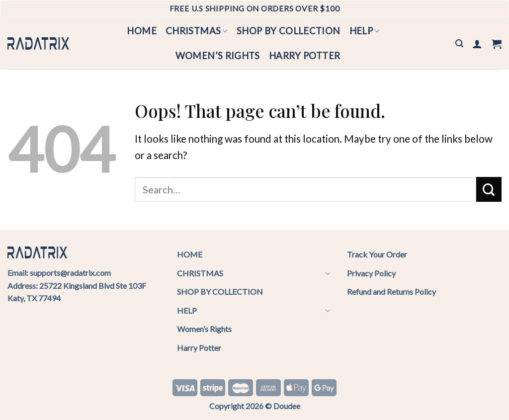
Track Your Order (377, 254)
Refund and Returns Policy (391, 292)
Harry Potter (304, 56)
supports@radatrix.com (70, 273)
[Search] (459, 43)
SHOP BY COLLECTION (289, 31)
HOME (142, 31)
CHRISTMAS (197, 31)
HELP (365, 31)
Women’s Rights (218, 56)
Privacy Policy (371, 273)
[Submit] (489, 189)
